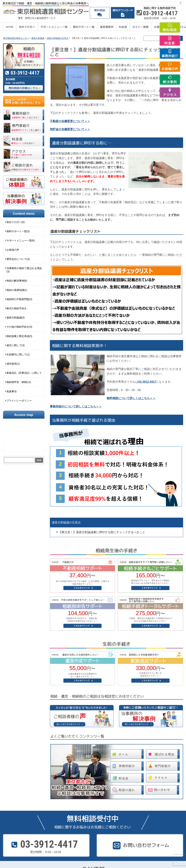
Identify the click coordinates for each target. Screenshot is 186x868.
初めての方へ (27, 27)
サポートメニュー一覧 (54, 27)
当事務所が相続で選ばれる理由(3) (24, 270)
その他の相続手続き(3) (19, 327)
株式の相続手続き (17, 308)
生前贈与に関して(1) (18, 354)
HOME (10, 27)
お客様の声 (13, 250)
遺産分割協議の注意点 (66, 522)
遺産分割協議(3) (16, 318)
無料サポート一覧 (84, 27)
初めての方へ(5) (16, 222)
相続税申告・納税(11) (19, 382)
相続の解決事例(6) (17, 281)
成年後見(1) (13, 364)
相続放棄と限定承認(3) (19, 336)
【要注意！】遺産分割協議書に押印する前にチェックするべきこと (102, 532)
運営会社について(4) (18, 259)
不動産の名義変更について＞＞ (70, 121)
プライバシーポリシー (19, 401)
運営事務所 (107, 27)
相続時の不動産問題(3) (19, 299)
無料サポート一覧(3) (18, 231)
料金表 (123, 27)
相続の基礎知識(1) (17, 290)
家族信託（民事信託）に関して (24, 373)
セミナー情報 (140, 27)
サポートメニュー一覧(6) (21, 240)
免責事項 (12, 391)
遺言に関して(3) (16, 345)
